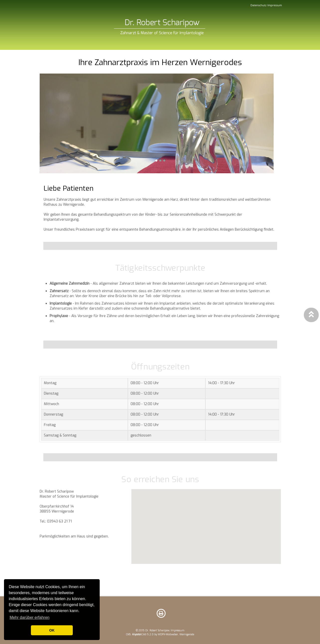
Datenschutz (258, 5)
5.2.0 (143, 634)
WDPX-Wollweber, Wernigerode (176, 634)
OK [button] (52, 630)
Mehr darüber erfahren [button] (29, 617)
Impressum (275, 5)
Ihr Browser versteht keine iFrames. (206, 534)
